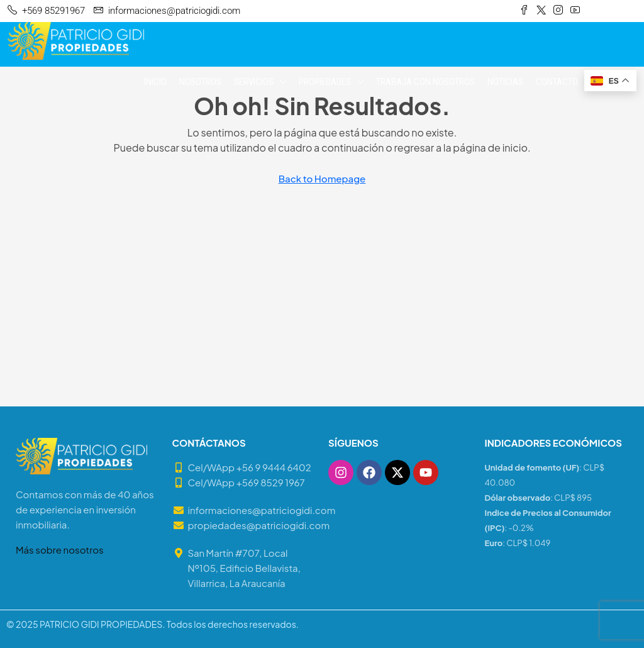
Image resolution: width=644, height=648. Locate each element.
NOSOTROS (200, 82)
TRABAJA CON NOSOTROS (425, 82)
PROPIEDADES (325, 82)
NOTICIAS (505, 82)
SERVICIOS (254, 82)
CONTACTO (557, 82)
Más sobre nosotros (60, 550)
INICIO (155, 82)
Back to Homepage (322, 178)
